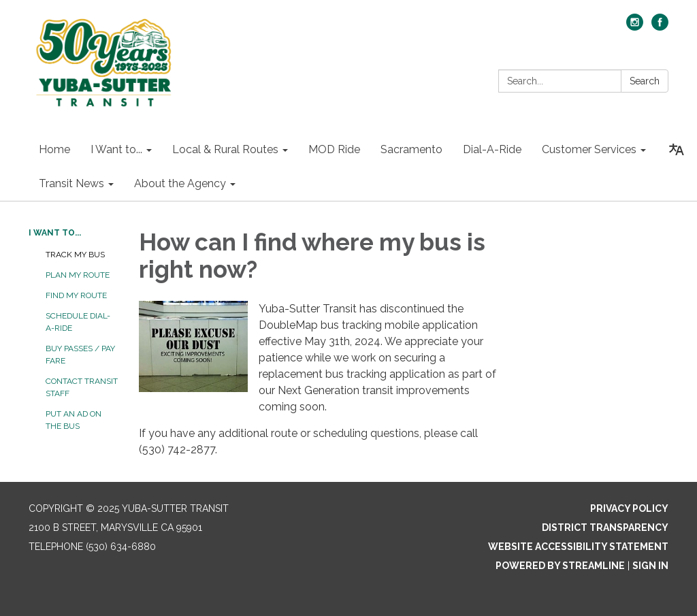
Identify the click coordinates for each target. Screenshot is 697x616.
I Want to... (55, 233)
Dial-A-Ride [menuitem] (492, 149)
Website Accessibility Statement (578, 547)
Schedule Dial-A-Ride (78, 322)
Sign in (650, 566)
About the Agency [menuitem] (180, 183)
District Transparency (605, 528)
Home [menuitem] (54, 149)
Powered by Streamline (560, 566)
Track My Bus (75, 255)
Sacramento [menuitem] (411, 149)
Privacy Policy (629, 508)
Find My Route (76, 295)
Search (645, 81)
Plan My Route (78, 275)
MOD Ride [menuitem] (334, 149)
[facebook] (660, 27)
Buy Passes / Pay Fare (80, 355)
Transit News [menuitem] (71, 183)
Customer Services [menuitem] (589, 149)
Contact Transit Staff (82, 387)
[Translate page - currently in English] (677, 150)
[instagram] (635, 27)
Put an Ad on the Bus (74, 420)
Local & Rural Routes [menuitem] (225, 149)
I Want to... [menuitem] (116, 149)
